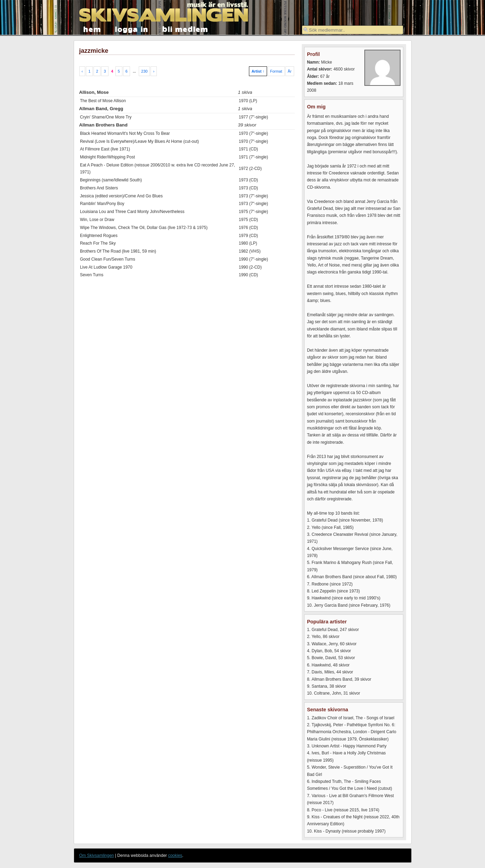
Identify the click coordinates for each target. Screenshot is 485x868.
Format (276, 71)
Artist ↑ (258, 71)
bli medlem (185, 29)
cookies (175, 855)
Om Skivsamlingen (97, 855)
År (290, 71)
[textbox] (353, 30)
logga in (132, 29)
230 (144, 71)
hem (92, 29)
